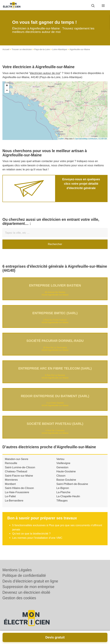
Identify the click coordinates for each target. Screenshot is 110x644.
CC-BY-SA (103, 139)
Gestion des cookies (19, 598)
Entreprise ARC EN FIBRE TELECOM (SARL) (55, 368)
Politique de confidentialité (24, 575)
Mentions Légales (17, 570)
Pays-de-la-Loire (42, 49)
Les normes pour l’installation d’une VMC (37, 538)
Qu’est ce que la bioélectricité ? (31, 534)
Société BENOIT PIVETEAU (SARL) (55, 424)
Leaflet (61, 139)
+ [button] (7, 86)
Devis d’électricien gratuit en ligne (30, 581)
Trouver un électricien (22, 49)
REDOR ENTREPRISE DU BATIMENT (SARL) (55, 396)
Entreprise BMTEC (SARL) (55, 313)
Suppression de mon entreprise (28, 587)
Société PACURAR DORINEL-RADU (55, 341)
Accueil (6, 49)
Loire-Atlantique (60, 49)
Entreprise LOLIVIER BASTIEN (55, 285)
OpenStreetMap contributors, (87, 139)
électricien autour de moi (45, 73)
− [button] (7, 91)
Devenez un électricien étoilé (26, 592)
